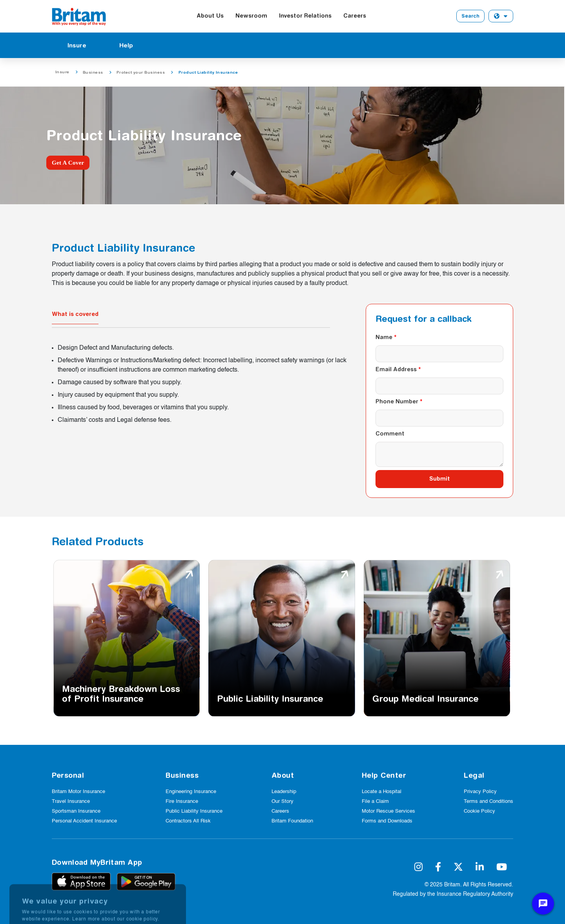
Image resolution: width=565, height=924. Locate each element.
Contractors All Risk (188, 821)
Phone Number (397, 401)
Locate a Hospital (382, 792)
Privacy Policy (480, 792)
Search (470, 16)
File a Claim (375, 801)
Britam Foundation (292, 821)
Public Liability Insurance (194, 811)
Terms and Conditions (488, 801)
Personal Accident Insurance (84, 821)
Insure (77, 45)
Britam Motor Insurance (78, 792)
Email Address (396, 369)
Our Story (282, 801)
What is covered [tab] (75, 314)
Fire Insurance (182, 801)
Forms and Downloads (387, 821)
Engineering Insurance (191, 792)
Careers (355, 16)
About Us (210, 16)
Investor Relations (305, 16)
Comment (390, 434)
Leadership (284, 792)
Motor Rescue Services (388, 811)
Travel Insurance (71, 801)
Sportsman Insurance (76, 811)
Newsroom (251, 16)
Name (384, 337)
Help (126, 45)
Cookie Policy (479, 811)
